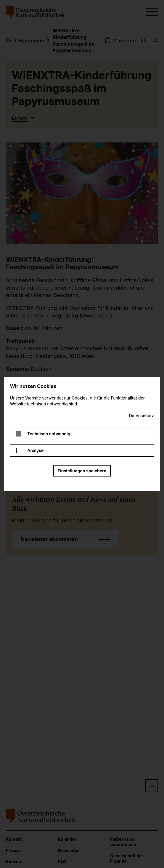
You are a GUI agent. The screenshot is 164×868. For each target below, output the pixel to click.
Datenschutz (142, 416)
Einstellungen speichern (82, 471)
